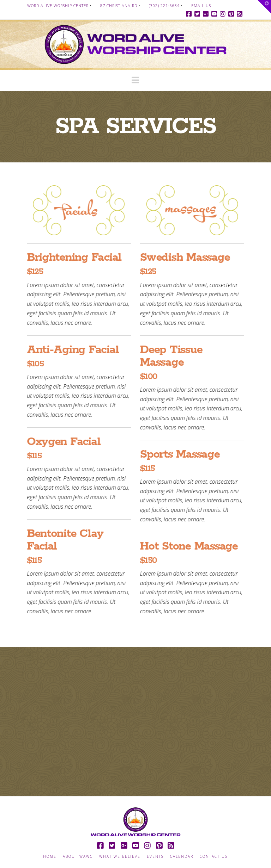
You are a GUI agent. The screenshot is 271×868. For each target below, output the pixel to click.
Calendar (182, 857)
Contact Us (214, 857)
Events (155, 857)
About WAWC (78, 857)
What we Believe (120, 857)
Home (50, 857)
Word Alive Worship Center (58, 5)
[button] (135, 80)
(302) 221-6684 (164, 5)
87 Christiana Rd (119, 5)
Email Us (201, 5)
